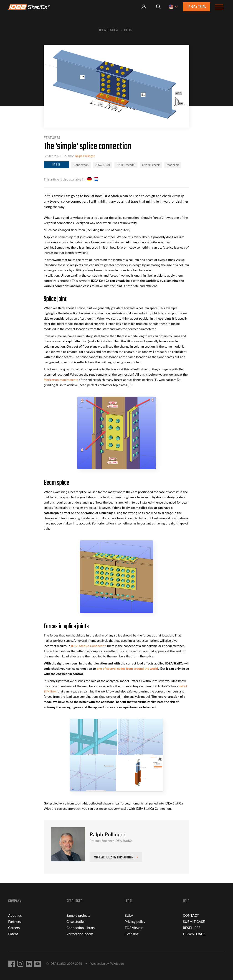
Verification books (80, 934)
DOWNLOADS (194, 934)
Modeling (173, 165)
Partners (14, 921)
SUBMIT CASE (194, 921)
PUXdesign (116, 964)
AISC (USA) (103, 165)
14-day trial (197, 7)
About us (15, 915)
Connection (81, 165)
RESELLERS (192, 928)
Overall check (151, 165)
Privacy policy (135, 921)
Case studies (76, 921)
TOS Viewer (134, 928)
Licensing (132, 934)
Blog (128, 30)
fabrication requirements (61, 380)
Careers (14, 928)
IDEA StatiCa (109, 30)
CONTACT (191, 915)
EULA (129, 915)
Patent (13, 934)
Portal (144, 7)
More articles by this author (114, 858)
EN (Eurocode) (126, 165)
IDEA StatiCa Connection (89, 646)
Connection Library (81, 928)
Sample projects (78, 915)
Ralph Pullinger (85, 156)
